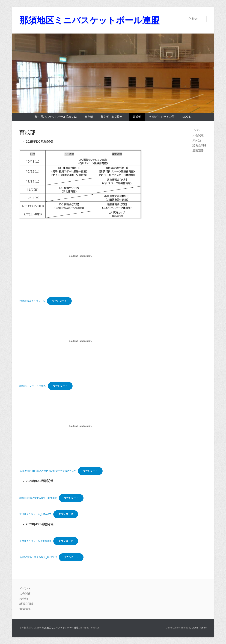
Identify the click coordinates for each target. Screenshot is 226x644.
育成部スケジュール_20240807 (35, 514)
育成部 (137, 117)
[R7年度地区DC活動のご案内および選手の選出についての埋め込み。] (80, 426)
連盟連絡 (198, 150)
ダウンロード (59, 301)
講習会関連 (200, 145)
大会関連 (198, 135)
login (187, 117)
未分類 (197, 140)
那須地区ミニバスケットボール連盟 (91, 20)
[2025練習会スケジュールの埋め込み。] (80, 256)
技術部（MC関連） (113, 117)
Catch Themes (199, 628)
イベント (198, 130)
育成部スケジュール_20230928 (35, 541)
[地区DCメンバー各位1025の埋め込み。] (80, 341)
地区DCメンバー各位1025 (33, 386)
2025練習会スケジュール (32, 301)
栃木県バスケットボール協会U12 (56, 117)
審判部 (89, 117)
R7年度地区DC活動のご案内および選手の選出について (48, 471)
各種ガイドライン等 (162, 117)
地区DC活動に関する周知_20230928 (38, 557)
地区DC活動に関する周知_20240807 (38, 498)
